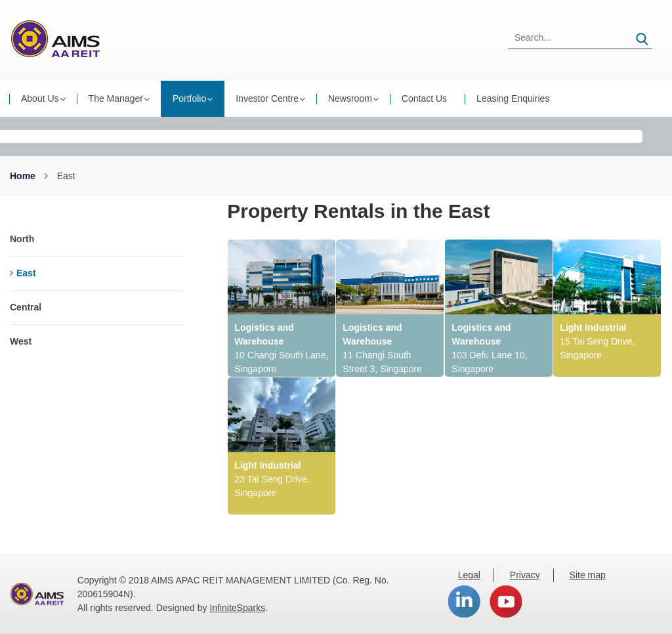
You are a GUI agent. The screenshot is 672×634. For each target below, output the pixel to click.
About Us (40, 98)
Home (23, 176)
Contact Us (424, 98)
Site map (588, 575)
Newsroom (350, 98)
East (23, 273)
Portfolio (189, 98)
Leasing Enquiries (513, 98)
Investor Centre (267, 98)
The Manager (116, 98)
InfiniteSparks (237, 608)
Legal (469, 575)
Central (26, 307)
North (22, 239)
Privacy (525, 575)
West (21, 341)
